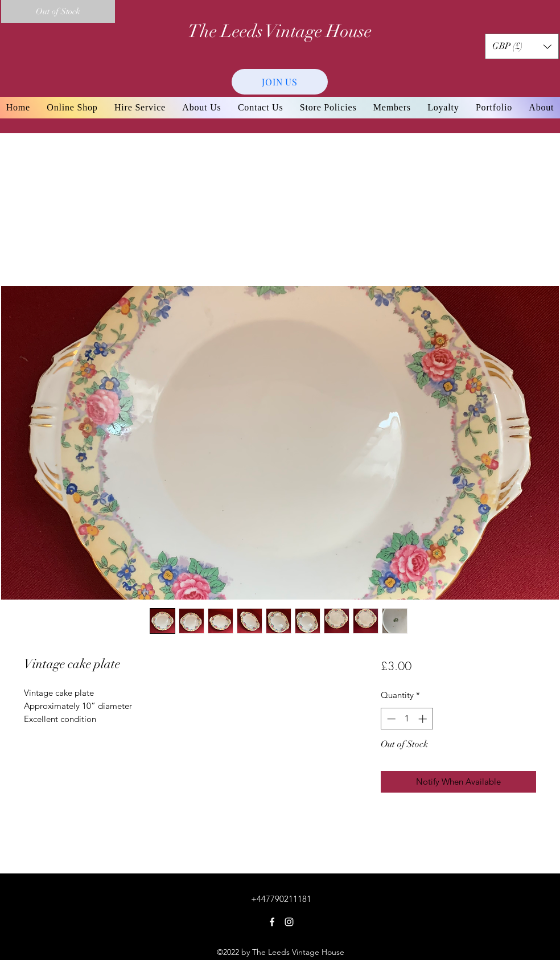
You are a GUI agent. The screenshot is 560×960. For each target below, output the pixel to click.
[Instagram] (289, 922)
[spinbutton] (407, 719)
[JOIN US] (280, 82)
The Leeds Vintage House (280, 31)
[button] (522, 46)
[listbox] (522, 46)
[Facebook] (272, 922)
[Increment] (424, 719)
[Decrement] (390, 719)
